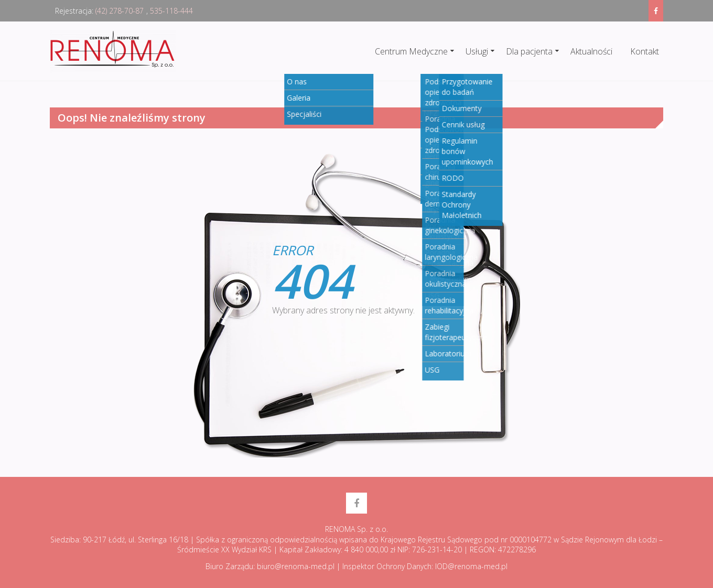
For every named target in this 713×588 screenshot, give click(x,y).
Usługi (477, 51)
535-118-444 (171, 11)
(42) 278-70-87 (120, 11)
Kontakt (645, 51)
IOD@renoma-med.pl (471, 566)
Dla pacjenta (529, 51)
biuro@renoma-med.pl (296, 566)
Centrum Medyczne (411, 51)
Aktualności (591, 51)
